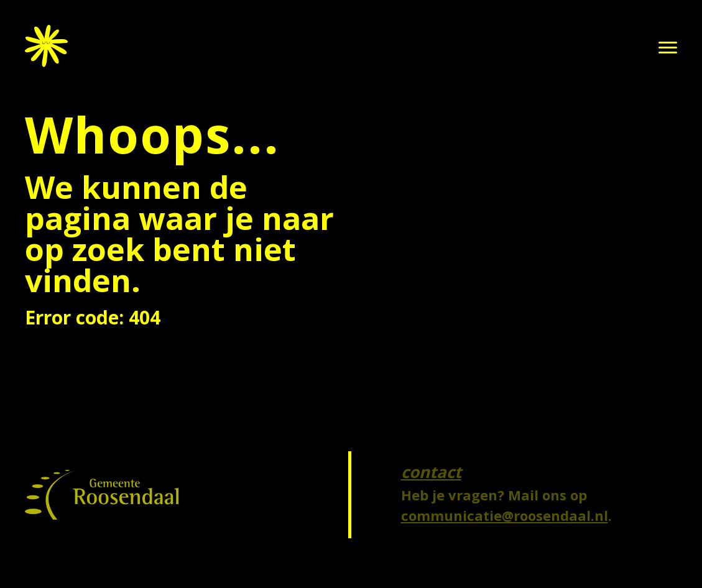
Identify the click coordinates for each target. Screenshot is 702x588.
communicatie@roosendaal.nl (505, 515)
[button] (668, 48)
